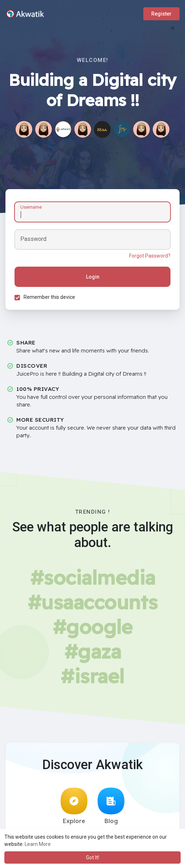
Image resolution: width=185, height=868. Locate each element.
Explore (74, 806)
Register (161, 14)
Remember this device (49, 297)
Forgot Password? (150, 256)
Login (93, 277)
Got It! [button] (92, 857)
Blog (111, 806)
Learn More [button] (38, 844)
